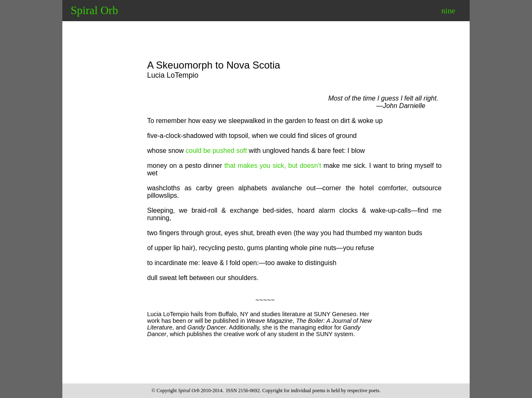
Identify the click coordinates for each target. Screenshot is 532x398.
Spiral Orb (94, 10)
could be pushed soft (217, 151)
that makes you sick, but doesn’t (273, 166)
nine (448, 11)
